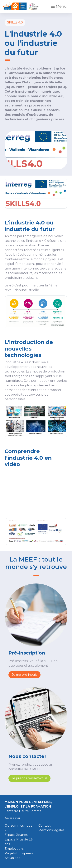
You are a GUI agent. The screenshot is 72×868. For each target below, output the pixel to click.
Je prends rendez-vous (29, 778)
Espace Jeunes (16, 835)
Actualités (12, 858)
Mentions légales (51, 830)
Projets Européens (19, 853)
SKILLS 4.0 (15, 22)
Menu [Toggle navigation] (59, 6)
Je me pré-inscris (24, 675)
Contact (45, 826)
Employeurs (14, 849)
